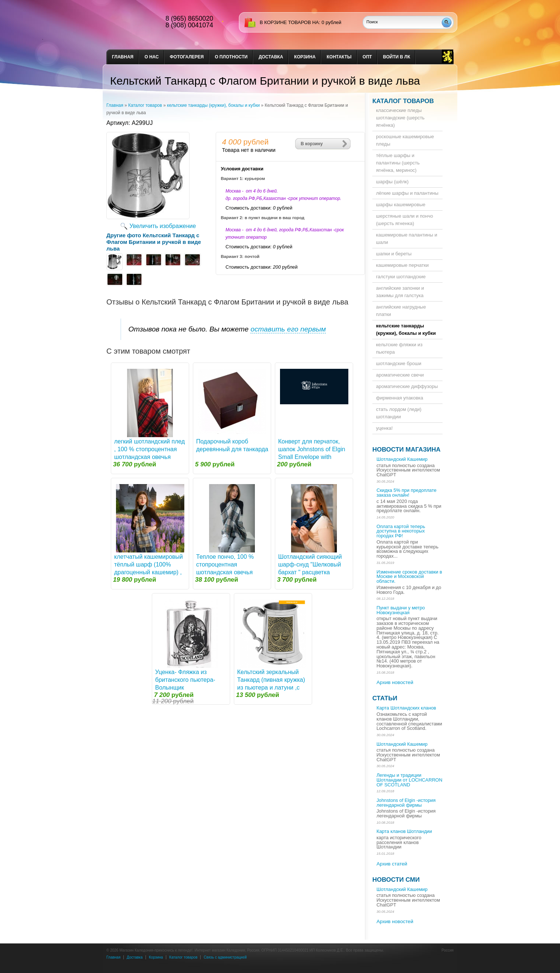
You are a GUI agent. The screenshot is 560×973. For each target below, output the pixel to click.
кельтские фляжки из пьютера (399, 348)
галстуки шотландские (401, 277)
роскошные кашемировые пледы (405, 140)
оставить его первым (288, 329)
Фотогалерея (187, 57)
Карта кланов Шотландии (404, 831)
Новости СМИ (396, 880)
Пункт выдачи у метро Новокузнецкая (401, 610)
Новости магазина (406, 450)
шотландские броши (399, 363)
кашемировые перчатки (402, 265)
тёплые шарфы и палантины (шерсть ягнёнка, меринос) (398, 163)
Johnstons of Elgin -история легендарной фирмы (406, 803)
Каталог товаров (145, 105)
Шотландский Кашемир (402, 459)
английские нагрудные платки (401, 311)
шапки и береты (394, 254)
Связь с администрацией (225, 957)
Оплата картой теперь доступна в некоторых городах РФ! (401, 531)
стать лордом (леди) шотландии (399, 413)
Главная (123, 57)
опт (367, 57)
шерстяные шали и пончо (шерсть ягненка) (404, 220)
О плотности (231, 57)
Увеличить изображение (163, 226)
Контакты (339, 57)
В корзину (312, 144)
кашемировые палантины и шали (407, 239)
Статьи (385, 698)
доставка (271, 57)
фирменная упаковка (400, 398)
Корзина (305, 57)
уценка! (384, 428)
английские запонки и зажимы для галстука (400, 292)
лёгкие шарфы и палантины (407, 193)
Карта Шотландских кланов (406, 708)
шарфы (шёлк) (392, 182)
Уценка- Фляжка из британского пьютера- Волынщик (185, 680)
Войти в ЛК (397, 57)
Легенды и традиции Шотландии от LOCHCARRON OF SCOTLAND (409, 780)
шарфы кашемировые (401, 205)
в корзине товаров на (289, 22)
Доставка (135, 957)
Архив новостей (395, 682)
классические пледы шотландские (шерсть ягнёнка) (400, 118)
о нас (151, 57)
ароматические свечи (400, 375)
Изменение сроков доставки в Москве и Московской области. (409, 577)
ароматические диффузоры (407, 386)
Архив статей (392, 864)
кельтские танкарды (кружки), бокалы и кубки (213, 105)
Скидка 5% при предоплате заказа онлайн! (406, 493)
